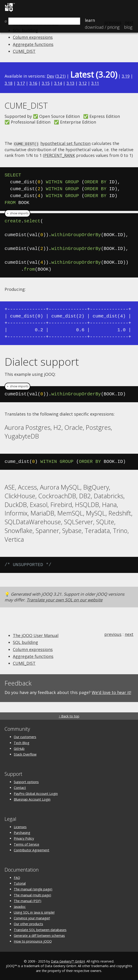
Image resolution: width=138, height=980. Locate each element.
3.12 (83, 83)
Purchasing (22, 832)
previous (113, 634)
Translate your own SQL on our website (65, 599)
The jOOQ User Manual (36, 635)
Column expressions (33, 37)
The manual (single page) (33, 889)
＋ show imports (17, 213)
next (129, 634)
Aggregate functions (33, 44)
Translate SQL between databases (40, 929)
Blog (128, 27)
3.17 (21, 83)
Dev (50, 76)
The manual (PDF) (28, 900)
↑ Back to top (69, 716)
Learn (90, 20)
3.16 (33, 83)
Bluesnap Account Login (32, 799)
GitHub (19, 748)
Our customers (25, 737)
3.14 (58, 83)
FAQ (17, 877)
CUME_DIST (24, 51)
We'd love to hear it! (111, 692)
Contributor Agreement (32, 850)
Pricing (102, 27)
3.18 (8, 83)
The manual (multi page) (32, 895)
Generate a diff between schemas (39, 935)
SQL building (25, 642)
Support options (26, 782)
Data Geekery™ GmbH (68, 961)
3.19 (126, 76)
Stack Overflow (25, 754)
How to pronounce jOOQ (33, 941)
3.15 (46, 83)
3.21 (61, 76)
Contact (20, 787)
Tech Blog (22, 742)
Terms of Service (26, 844)
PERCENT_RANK (60, 155)
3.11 (95, 83)
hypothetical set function (65, 143)
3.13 (70, 83)
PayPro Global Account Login (36, 793)
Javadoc (20, 906)
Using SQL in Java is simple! (34, 912)
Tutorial (20, 883)
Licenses (20, 827)
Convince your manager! (32, 918)
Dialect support (42, 361)
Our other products (28, 924)
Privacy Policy (24, 838)
